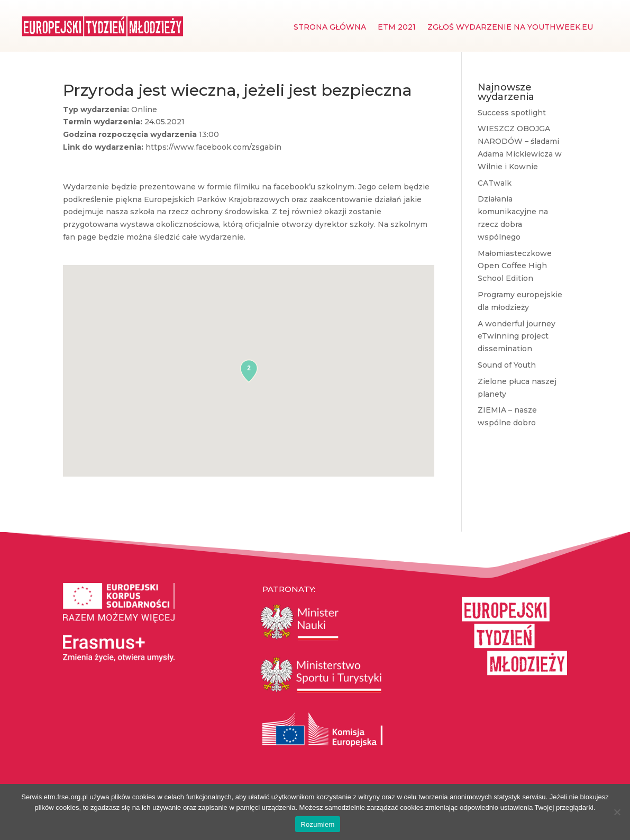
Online (144, 109)
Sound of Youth (507, 365)
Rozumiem (317, 824)
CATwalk (495, 183)
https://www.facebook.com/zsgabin (213, 147)
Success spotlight (512, 113)
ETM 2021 (397, 28)
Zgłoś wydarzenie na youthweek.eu (510, 28)
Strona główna (330, 28)
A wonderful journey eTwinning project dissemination (517, 336)
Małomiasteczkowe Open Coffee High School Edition (515, 266)
